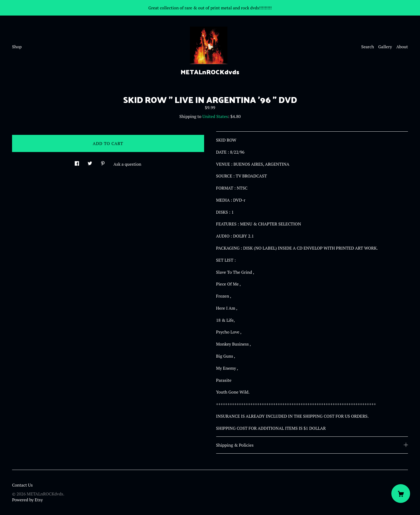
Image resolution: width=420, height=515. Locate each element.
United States (215, 116)
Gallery (385, 47)
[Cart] (401, 494)
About (402, 47)
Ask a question (127, 164)
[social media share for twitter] (90, 162)
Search (367, 47)
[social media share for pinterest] (103, 162)
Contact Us (22, 485)
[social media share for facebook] (77, 162)
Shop (17, 47)
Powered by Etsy (27, 500)
